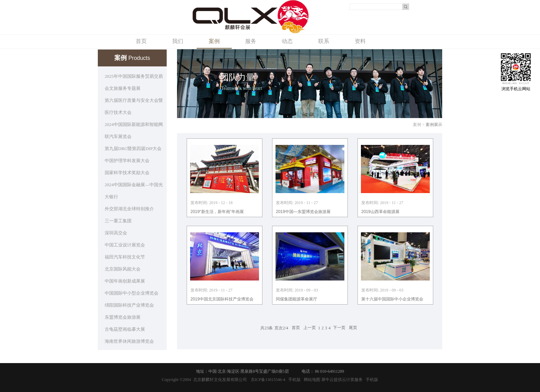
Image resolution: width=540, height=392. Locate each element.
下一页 (339, 328)
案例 (417, 125)
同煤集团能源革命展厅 (297, 299)
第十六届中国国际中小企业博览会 (392, 299)
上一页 (310, 328)
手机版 (293, 380)
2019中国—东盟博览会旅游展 (303, 212)
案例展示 (434, 125)
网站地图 (311, 380)
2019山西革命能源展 (380, 212)
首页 (141, 41)
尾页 (353, 328)
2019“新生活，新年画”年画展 (217, 212)
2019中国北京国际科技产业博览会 (222, 299)
